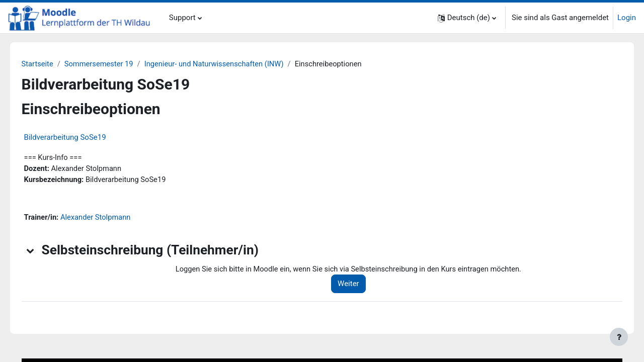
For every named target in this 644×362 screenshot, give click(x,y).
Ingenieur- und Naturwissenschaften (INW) (232, 64)
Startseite (52, 64)
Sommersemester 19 (115, 64)
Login (627, 18)
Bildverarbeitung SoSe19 (79, 138)
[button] (467, 18)
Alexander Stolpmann (111, 219)
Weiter (359, 286)
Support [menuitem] (182, 18)
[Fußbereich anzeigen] (619, 337)
